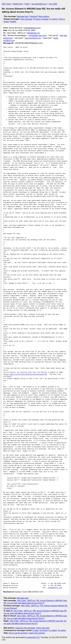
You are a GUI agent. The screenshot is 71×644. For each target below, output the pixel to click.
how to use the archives (18, 633)
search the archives (37, 633)
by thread (44, 630)
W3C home (6, 4)
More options (44, 16)
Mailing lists (18, 4)
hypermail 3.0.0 (33, 637)
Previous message (41, 19)
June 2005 (53, 4)
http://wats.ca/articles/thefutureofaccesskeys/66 (25, 374)
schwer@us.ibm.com (37, 35)
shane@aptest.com (32, 28)
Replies (13, 22)
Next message (26, 19)
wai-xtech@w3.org (39, 4)
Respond (34, 16)
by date (35, 630)
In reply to (54, 19)
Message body (23, 16)
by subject (53, 630)
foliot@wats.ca (33, 33)
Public (27, 4)
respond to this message (25, 628)
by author (62, 630)
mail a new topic (43, 628)
